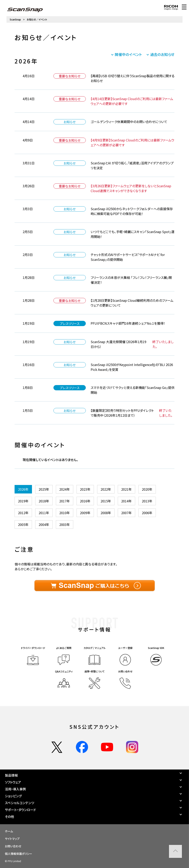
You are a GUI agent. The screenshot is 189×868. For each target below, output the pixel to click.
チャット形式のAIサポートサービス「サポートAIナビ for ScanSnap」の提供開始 (128, 257)
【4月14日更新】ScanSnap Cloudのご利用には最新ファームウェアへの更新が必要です (132, 101)
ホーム (9, 831)
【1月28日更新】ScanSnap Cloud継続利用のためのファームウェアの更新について (132, 303)
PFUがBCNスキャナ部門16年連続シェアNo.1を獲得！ (128, 323)
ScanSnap (15, 19)
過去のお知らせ (162, 54)
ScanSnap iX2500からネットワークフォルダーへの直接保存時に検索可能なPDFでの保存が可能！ (132, 211)
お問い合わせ (13, 846)
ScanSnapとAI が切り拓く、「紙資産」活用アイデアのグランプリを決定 (132, 165)
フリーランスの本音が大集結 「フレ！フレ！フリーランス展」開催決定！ (131, 280)
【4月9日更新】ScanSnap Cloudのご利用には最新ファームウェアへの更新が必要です (132, 142)
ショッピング (13, 796)
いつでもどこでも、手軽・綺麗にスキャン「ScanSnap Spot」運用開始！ (133, 234)
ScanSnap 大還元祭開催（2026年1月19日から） (118, 344)
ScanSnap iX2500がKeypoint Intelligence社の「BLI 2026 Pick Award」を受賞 (132, 367)
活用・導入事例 (15, 789)
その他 (9, 817)
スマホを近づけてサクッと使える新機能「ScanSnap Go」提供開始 (133, 390)
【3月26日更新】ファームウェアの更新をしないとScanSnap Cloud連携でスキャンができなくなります (131, 188)
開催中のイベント (128, 54)
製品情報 (11, 775)
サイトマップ (12, 839)
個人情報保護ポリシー (19, 854)
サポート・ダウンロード (20, 810)
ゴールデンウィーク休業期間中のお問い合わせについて (129, 122)
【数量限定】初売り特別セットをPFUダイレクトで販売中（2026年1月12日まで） (122, 413)
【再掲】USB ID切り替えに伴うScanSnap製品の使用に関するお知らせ (133, 78)
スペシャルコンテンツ (20, 803)
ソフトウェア (13, 782)
